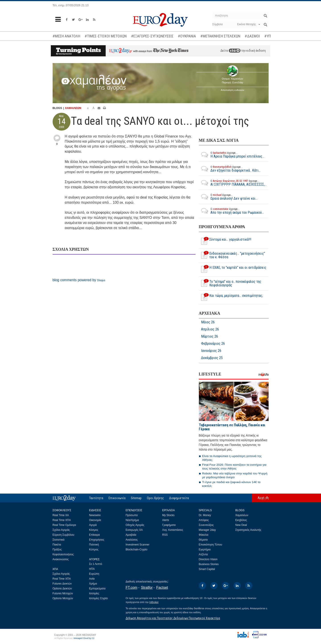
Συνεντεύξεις (206, 525)
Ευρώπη (94, 574)
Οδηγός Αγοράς (135, 525)
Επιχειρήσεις (97, 540)
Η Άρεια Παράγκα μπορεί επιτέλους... (232, 155)
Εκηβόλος (241, 520)
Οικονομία (95, 520)
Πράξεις (57, 550)
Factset (162, 588)
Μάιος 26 (208, 322)
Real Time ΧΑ (61, 515)
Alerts (166, 520)
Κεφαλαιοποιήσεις (63, 554)
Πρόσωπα (132, 515)
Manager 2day (207, 530)
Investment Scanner (138, 545)
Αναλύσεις (132, 540)
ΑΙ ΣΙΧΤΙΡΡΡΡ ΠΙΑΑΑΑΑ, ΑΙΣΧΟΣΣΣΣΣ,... (233, 183)
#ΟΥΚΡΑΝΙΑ (187, 36)
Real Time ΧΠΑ (62, 520)
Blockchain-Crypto (137, 550)
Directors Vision (208, 559)
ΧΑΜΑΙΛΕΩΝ (73, 108)
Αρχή (261, 498)
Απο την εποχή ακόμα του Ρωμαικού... (231, 211)
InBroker (154, 602)
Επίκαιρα (95, 535)
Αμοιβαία (131, 535)
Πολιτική (94, 545)
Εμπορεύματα (97, 589)
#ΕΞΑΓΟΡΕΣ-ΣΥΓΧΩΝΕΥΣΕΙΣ (152, 36)
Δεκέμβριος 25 (212, 358)
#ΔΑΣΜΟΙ (252, 36)
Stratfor (147, 588)
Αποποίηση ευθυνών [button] (233, 90)
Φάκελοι (204, 535)
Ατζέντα (203, 554)
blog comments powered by (79, 280)
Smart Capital (207, 569)
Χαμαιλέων (242, 515)
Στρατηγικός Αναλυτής (248, 530)
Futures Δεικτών (62, 584)
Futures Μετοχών (63, 593)
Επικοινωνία (117, 498)
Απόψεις (204, 520)
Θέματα (203, 540)
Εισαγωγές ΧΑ (134, 530)
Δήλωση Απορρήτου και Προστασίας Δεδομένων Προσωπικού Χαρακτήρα (173, 618)
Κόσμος (94, 530)
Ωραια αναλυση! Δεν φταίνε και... (228, 197)
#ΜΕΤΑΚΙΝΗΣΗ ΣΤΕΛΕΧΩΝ (220, 36)
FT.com (132, 588)
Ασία (92, 579)
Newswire (95, 515)
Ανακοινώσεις (61, 559)
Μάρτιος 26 (210, 336)
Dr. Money (205, 515)
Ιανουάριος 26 (211, 351)
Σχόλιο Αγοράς (61, 530)
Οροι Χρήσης (155, 498)
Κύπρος (94, 550)
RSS (165, 535)
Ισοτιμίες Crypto (99, 598)
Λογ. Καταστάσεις (173, 530)
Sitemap (136, 498)
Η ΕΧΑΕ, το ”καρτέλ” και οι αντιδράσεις (233, 269)
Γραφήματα (169, 525)
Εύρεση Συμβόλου (63, 535)
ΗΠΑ (92, 569)
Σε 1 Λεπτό (96, 564)
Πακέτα (57, 545)
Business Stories (209, 564)
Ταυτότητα (96, 498)
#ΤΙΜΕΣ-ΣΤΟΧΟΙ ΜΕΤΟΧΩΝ (106, 36)
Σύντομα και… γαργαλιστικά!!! (225, 241)
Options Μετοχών (63, 598)
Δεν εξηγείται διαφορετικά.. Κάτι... (230, 169)
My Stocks (168, 515)
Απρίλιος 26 (210, 329)
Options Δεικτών (62, 589)
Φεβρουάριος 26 (213, 344)
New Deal (241, 525)
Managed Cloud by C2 (84, 638)
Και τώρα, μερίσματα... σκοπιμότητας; (231, 297)
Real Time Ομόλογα (64, 525)
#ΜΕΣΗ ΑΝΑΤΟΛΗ (66, 36)
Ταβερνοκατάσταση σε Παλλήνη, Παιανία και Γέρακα (232, 427)
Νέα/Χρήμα (132, 520)
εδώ (235, 51)
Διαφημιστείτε (179, 498)
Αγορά (93, 525)
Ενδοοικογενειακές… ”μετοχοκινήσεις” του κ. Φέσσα (232, 255)
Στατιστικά (59, 540)
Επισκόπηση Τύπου (211, 545)
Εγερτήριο (205, 550)
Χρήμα (93, 584)
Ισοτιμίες (94, 593)
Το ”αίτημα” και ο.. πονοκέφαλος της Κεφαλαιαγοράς (230, 283)
